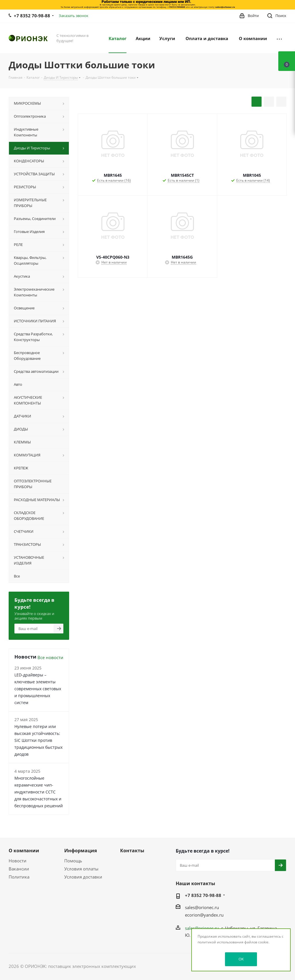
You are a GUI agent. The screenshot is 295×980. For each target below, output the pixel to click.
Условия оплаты (81, 869)
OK (241, 959)
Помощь (73, 861)
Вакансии (19, 869)
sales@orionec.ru (202, 907)
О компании (24, 851)
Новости (18, 861)
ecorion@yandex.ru (204, 915)
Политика (19, 877)
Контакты (132, 851)
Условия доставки (83, 877)
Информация (81, 851)
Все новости (50, 657)
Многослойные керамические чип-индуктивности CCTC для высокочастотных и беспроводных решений (39, 792)
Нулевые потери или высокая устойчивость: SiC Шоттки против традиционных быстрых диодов (38, 740)
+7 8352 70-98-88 (32, 16)
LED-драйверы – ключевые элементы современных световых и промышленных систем (38, 689)
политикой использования (221, 942)
